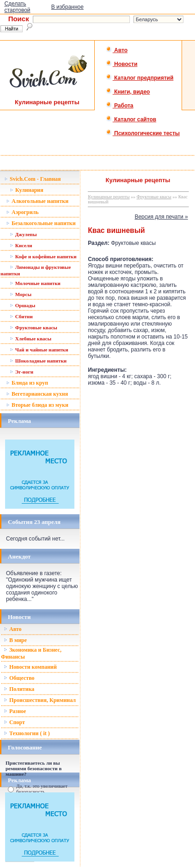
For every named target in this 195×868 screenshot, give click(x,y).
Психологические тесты (143, 133)
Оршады (22, 305)
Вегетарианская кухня (37, 394)
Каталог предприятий (140, 78)
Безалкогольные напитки (41, 223)
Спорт (14, 722)
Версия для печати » (161, 217)
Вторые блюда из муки (37, 405)
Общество (19, 678)
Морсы (21, 294)
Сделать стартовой (17, 7)
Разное (15, 711)
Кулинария (27, 190)
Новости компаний (30, 667)
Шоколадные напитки (38, 361)
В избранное (67, 7)
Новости (122, 64)
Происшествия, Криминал (40, 700)
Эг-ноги (21, 372)
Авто (117, 50)
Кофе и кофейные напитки (43, 256)
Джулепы (23, 234)
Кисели (21, 245)
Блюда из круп (27, 383)
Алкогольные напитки (37, 201)
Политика (19, 689)
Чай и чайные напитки (39, 350)
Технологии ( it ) (27, 733)
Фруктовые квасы (34, 327)
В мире (15, 640)
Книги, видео (128, 92)
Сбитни (21, 316)
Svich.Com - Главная (33, 179)
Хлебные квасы (30, 339)
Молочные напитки (35, 283)
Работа (120, 106)
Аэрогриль (22, 212)
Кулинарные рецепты (109, 197)
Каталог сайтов (131, 119)
